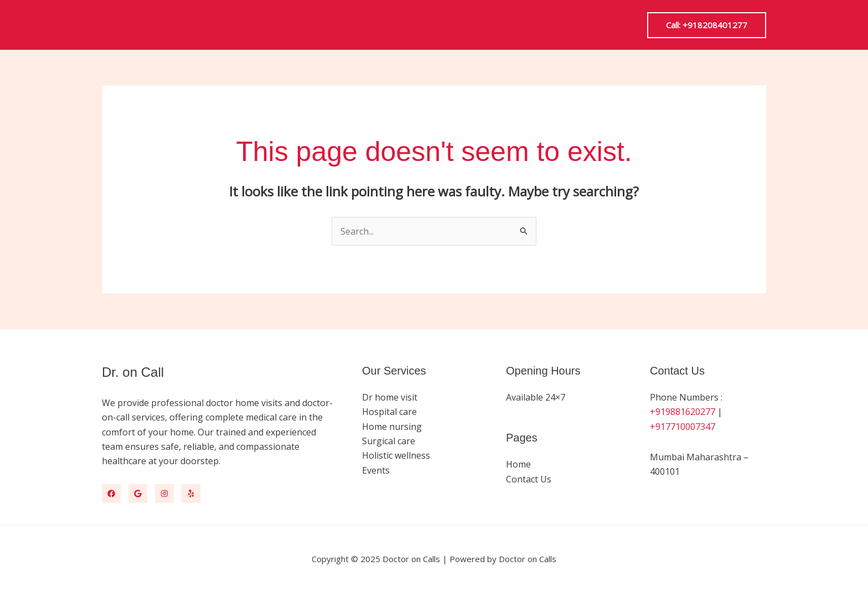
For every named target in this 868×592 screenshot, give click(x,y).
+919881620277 (683, 412)
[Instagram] (164, 494)
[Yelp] (191, 494)
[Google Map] (138, 494)
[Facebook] (111, 494)
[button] (707, 25)
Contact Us (529, 479)
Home (518, 464)
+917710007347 (683, 426)
